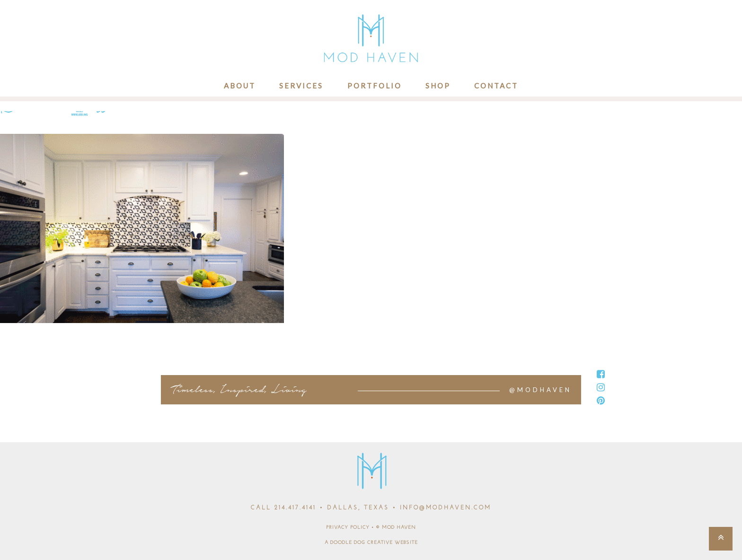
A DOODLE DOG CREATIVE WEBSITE (371, 543)
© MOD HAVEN (396, 528)
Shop (438, 86)
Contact (496, 86)
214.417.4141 (295, 508)
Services (301, 86)
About (240, 86)
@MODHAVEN (540, 390)
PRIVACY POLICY (348, 528)
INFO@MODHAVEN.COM (446, 508)
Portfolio (375, 86)
